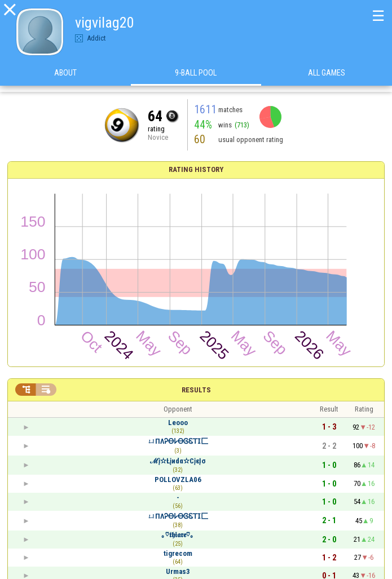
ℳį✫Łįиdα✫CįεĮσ (178, 461)
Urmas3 (178, 571)
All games (327, 78)
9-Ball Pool (196, 78)
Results (196, 390)
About (65, 78)
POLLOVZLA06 (178, 479)
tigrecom (178, 553)
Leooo (178, 423)
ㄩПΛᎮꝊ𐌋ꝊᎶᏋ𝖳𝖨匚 (178, 441)
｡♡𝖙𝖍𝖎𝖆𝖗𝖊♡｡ (178, 535)
